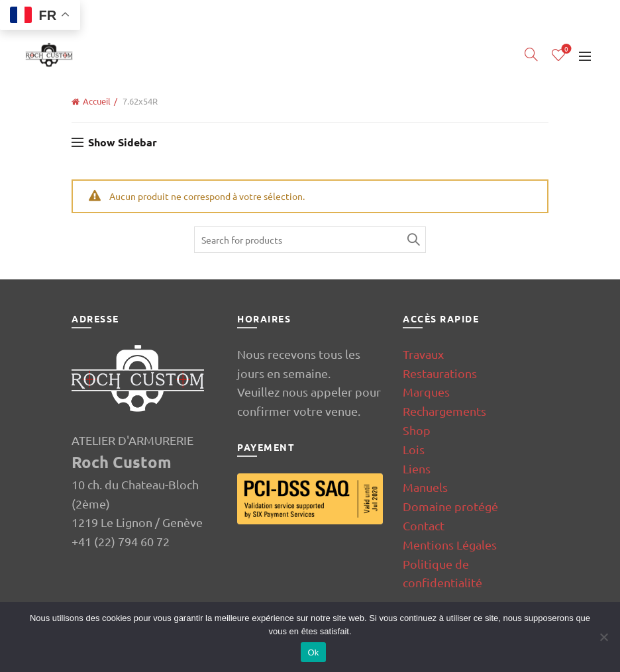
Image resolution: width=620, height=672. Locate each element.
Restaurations (440, 373)
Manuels (425, 487)
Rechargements (444, 411)
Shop (417, 430)
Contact (424, 525)
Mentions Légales (450, 545)
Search (413, 240)
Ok (313, 652)
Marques (426, 392)
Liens (417, 468)
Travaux (423, 354)
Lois (414, 449)
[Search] (531, 54)
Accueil (97, 101)
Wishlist (565, 49)
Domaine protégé (450, 506)
